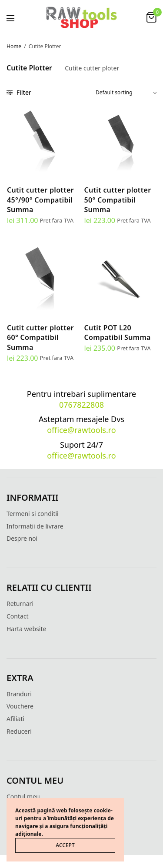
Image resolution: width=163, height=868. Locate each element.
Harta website (26, 629)
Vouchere (20, 706)
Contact (18, 616)
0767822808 (81, 405)
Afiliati (15, 719)
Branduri (19, 694)
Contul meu (23, 796)
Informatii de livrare (35, 526)
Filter (19, 92)
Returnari (20, 604)
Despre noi (22, 538)
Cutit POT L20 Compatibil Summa (118, 333)
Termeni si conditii (33, 514)
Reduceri (19, 731)
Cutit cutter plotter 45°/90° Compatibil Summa (40, 200)
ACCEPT (65, 845)
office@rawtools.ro (81, 430)
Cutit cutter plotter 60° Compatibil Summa (40, 338)
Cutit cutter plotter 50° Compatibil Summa (118, 200)
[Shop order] (126, 93)
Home (14, 46)
